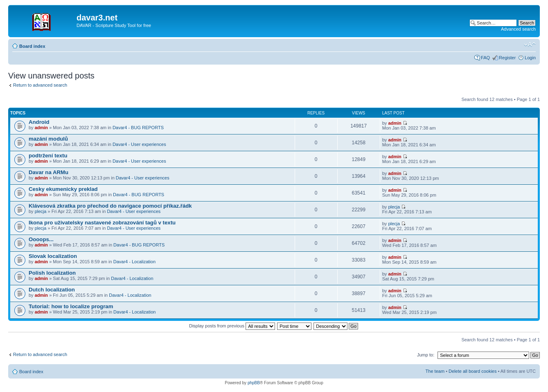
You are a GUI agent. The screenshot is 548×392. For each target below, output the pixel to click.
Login (530, 58)
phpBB (254, 383)
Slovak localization (53, 256)
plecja (41, 211)
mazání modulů (48, 139)
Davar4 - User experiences (139, 144)
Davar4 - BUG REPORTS (138, 128)
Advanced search (518, 29)
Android (39, 122)
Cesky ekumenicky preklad (63, 189)
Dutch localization (52, 290)
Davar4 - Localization (134, 262)
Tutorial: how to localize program (71, 306)
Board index (32, 46)
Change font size (530, 45)
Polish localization (52, 273)
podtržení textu (48, 156)
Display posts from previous (232, 326)
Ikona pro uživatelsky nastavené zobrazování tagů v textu (102, 223)
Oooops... (41, 239)
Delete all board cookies (472, 371)
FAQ (485, 58)
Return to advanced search (40, 85)
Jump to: (426, 355)
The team (435, 371)
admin (41, 128)
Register (507, 58)
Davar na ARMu (48, 172)
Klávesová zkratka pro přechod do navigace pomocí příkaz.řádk (110, 206)
